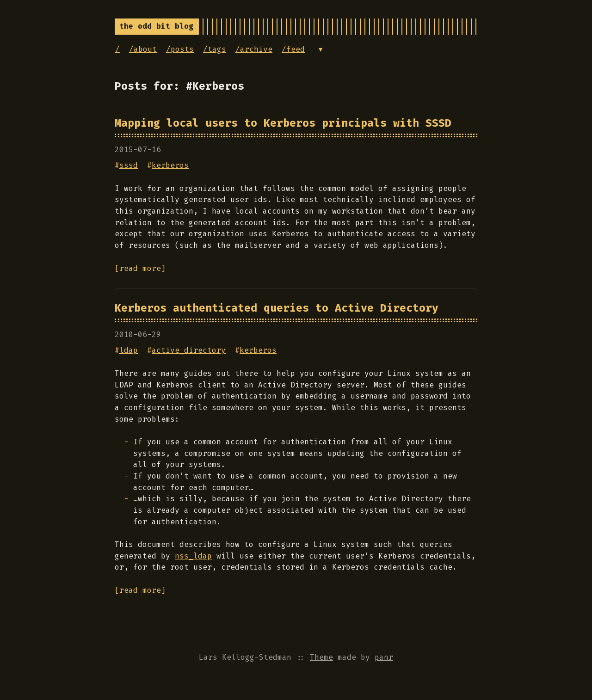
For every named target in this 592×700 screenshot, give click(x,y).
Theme (321, 657)
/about (143, 49)
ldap (129, 350)
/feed (293, 49)
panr (384, 657)
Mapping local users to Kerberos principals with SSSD (283, 123)
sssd (129, 165)
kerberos (170, 165)
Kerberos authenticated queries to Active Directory (277, 308)
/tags (215, 49)
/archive (254, 49)
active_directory (189, 350)
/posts (180, 49)
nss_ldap (193, 556)
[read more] (140, 268)
